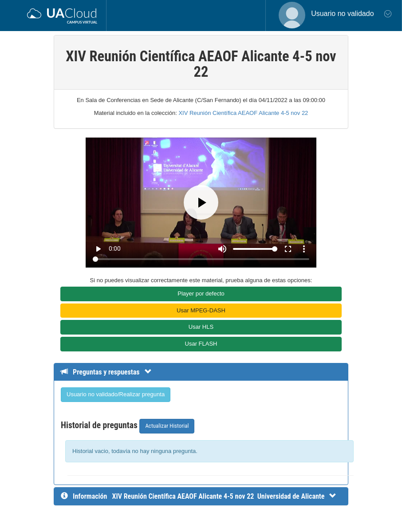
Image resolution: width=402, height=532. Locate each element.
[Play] (201, 202)
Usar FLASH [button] (201, 344)
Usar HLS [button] (201, 327)
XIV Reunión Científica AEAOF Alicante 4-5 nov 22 (243, 113)
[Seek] (201, 259)
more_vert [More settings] (304, 249)
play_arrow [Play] (98, 249)
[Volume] (255, 249)
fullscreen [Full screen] (288, 249)
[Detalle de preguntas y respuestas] (111, 372)
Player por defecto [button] (201, 294)
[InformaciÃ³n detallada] (224, 496)
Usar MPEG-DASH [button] (201, 310)
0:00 (115, 248)
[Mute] (222, 249)
